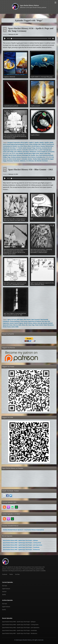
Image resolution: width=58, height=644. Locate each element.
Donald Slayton (36, 146)
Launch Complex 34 (42, 152)
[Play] (5, 39)
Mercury (16, 325)
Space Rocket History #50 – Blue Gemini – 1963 (30, 169)
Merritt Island (12, 155)
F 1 (17, 148)
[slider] (29, 39)
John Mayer (26, 152)
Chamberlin (6, 321)
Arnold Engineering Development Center (18, 144)
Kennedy (45, 323)
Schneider (25, 159)
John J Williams (18, 152)
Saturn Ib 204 (12, 159)
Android (4, 592)
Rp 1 (44, 157)
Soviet (13, 327)
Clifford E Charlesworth (48, 144)
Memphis (5, 155)
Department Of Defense (35, 321)
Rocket (5, 327)
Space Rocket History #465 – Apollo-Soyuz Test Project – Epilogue (20, 540)
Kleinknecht (33, 152)
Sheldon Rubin (37, 159)
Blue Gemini (27, 319)
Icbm (39, 323)
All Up (22, 142)
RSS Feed (5, 586)
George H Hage (31, 148)
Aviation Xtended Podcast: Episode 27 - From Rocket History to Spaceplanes (23, 530)
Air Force (14, 319)
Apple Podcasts (6, 589)
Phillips (5, 157)
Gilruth (26, 323)
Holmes (35, 323)
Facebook (5, 574)
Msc (27, 325)
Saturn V (19, 159)
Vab (35, 161)
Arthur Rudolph (34, 144)
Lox (10, 153)
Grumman (39, 148)
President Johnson (16, 157)
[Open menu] (55, 3)
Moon (24, 325)
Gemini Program (19, 323)
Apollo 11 (32, 142)
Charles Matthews (15, 321)
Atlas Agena (20, 319)
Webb (17, 327)
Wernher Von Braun (42, 161)
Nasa (30, 325)
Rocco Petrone (32, 157)
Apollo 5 (42, 142)
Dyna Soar (47, 321)
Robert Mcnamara (49, 325)
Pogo (9, 157)
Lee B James (51, 152)
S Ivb (52, 157)
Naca (37, 155)
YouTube (17, 574)
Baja (40, 144)
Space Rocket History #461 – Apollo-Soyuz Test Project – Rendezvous (21, 550)
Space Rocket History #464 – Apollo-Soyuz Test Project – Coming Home (22, 543)
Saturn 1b (6, 159)
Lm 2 (4, 153)
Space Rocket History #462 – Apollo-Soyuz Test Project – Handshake (21, 547)
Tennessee (10, 161)
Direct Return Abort (26, 146)
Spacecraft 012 (45, 159)
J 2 (39, 150)
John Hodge (10, 152)
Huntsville (25, 150)
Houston (19, 150)
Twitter (11, 574)
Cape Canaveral (35, 319)
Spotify (4, 595)
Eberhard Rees (49, 146)
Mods (20, 325)
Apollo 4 (37, 142)
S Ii (50, 157)
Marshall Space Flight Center (32, 153)
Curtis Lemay (24, 321)
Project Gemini (39, 325)
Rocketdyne (39, 157)
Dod (43, 321)
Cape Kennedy (44, 319)
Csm (19, 146)
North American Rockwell (46, 155)
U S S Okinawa (30, 161)
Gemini (25, 148)
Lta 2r (13, 153)
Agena (9, 319)
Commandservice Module (10, 146)
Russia (9, 327)
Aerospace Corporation (14, 142)
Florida (20, 148)
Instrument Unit (33, 150)
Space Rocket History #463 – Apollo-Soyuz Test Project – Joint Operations (23, 545)
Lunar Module (19, 153)
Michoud (19, 155)
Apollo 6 (47, 142)
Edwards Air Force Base (9, 148)
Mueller (33, 155)
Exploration (6, 323)
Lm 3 (7, 153)
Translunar (16, 161)
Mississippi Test (26, 155)
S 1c (47, 157)
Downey (43, 146)
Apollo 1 (27, 142)
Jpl (41, 323)
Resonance (24, 157)
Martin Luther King (45, 153)
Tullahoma (23, 161)
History (30, 323)
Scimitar (30, 159)
